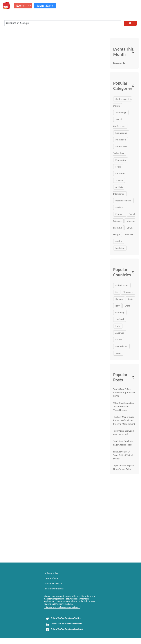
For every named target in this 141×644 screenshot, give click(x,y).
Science (119, 180)
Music (118, 167)
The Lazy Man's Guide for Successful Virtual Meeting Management (124, 420)
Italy (118, 306)
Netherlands (121, 346)
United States (122, 285)
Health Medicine (123, 201)
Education (120, 173)
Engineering (121, 133)
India (118, 326)
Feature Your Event (54, 589)
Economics (121, 160)
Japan (118, 353)
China (127, 306)
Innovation (121, 140)
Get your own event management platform (62, 607)
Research (120, 214)
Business (129, 234)
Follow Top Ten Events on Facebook (64, 630)
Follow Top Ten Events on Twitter (63, 619)
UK (117, 292)
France (119, 340)
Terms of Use (52, 578)
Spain (130, 299)
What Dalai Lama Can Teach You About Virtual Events (124, 406)
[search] (63, 23)
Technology (121, 113)
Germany (120, 312)
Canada (119, 299)
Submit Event (45, 6)
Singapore (128, 292)
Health (119, 241)
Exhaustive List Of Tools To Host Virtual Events (123, 455)
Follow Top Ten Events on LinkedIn (64, 624)
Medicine (120, 248)
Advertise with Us (54, 583)
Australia (120, 333)
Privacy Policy (52, 573)
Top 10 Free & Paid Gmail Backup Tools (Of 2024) (124, 392)
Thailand (120, 319)
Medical (119, 207)
